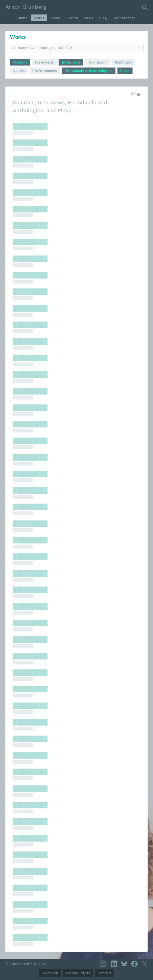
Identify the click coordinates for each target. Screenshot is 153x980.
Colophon (50, 973)
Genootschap (124, 18)
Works (39, 18)
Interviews (71, 62)
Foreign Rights (78, 973)
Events (72, 18)
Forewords (44, 62)
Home (22, 18)
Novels (19, 71)
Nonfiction (123, 62)
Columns (20, 62)
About (55, 18)
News (88, 18)
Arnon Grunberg (26, 7)
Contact (105, 973)
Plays (125, 71)
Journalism (97, 62)
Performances (45, 71)
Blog (103, 18)
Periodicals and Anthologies (89, 71)
